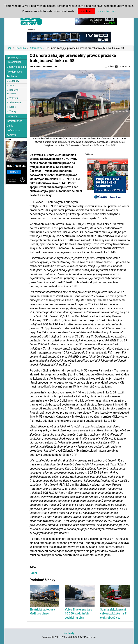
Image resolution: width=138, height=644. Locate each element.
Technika (21, 48)
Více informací (107, 11)
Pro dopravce (14, 72)
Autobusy (14, 81)
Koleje (12, 107)
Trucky (13, 111)
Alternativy (36, 48)
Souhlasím (86, 11)
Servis (12, 85)
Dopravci (12, 116)
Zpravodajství (14, 57)
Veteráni (14, 98)
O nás (10, 126)
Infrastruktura (14, 121)
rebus (109, 66)
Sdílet (33, 573)
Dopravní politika (16, 67)
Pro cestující (14, 62)
